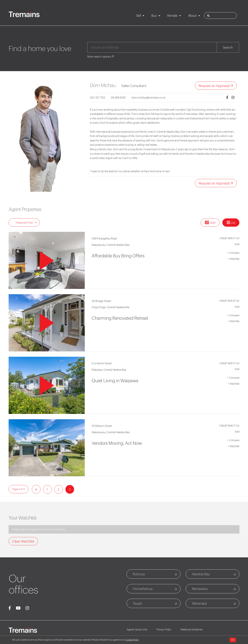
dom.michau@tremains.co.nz (148, 97)
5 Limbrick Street (102, 363)
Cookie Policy (132, 640)
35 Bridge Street (101, 301)
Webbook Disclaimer (192, 629)
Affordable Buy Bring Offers (118, 256)
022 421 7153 (97, 97)
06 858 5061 (118, 97)
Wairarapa (199, 603)
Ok (233, 640)
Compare (233, 253)
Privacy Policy (164, 629)
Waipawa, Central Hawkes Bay (109, 370)
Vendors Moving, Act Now (117, 443)
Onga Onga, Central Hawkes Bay (111, 307)
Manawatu (200, 589)
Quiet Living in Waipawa (115, 381)
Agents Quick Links (137, 629)
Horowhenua (143, 589)
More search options (101, 56)
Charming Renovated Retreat (120, 318)
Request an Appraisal (217, 86)
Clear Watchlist (23, 541)
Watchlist (234, 259)
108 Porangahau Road (104, 238)
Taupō (137, 603)
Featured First (27, 223)
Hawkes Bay (201, 574)
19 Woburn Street (102, 426)
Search (228, 47)
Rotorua (139, 574)
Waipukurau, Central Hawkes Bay (111, 245)
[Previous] (36, 489)
